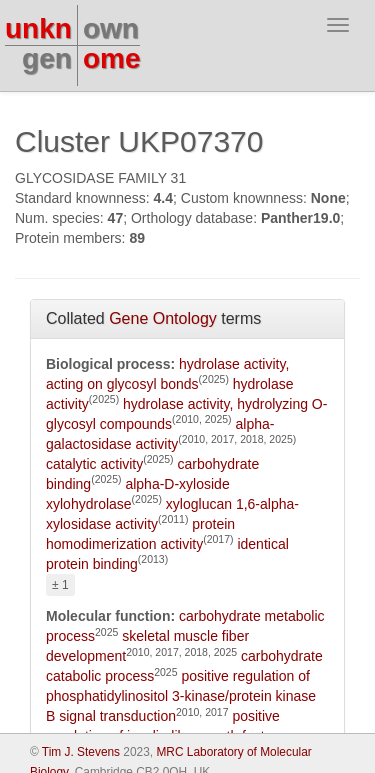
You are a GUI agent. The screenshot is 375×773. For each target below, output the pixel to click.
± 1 (60, 585)
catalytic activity (94, 464)
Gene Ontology (163, 318)
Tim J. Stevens (81, 752)
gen (47, 58)
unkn (38, 28)
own (111, 28)
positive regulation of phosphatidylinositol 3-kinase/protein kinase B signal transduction (181, 696)
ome (112, 58)
